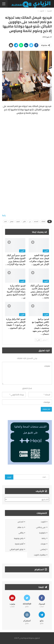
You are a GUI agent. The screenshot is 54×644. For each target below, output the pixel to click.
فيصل (12, 221)
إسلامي (43, 549)
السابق (45, 340)
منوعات (43, 544)
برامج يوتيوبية (19, 538)
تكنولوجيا (42, 533)
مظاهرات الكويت (40, 555)
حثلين (24, 221)
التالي (38, 340)
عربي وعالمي (41, 527)
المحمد (36, 221)
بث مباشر (20, 527)
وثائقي (21, 533)
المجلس (21, 522)
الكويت (46, 251)
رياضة (44, 538)
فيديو (18, 221)
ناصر (6, 221)
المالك (43, 221)
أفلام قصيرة (19, 544)
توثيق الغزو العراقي (17, 549)
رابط (4, 215)
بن (30, 221)
